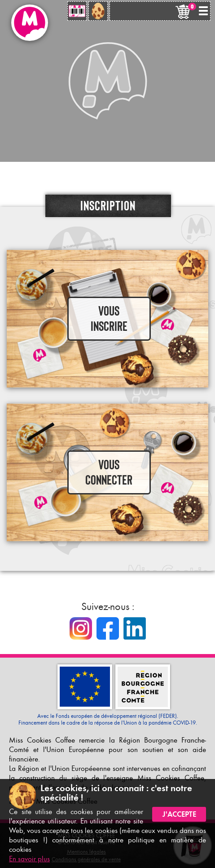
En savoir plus (29, 859)
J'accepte (179, 814)
